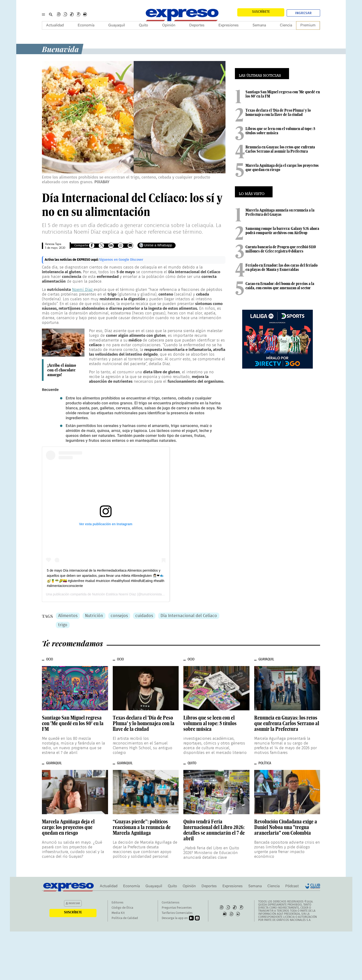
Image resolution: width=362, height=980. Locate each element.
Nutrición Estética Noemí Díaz (114, 594)
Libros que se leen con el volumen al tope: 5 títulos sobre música (280, 131)
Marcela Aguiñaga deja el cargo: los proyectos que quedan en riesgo (282, 167)
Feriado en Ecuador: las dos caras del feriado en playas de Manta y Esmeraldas (282, 267)
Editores (117, 903)
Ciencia (286, 25)
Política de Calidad (125, 918)
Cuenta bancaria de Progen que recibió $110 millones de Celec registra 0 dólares (281, 249)
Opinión (169, 25)
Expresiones (229, 25)
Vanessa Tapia (53, 244)
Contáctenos (171, 903)
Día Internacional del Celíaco (189, 616)
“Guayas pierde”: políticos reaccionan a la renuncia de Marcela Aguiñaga (142, 827)
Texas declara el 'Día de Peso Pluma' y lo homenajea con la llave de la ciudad (278, 112)
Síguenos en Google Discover (121, 260)
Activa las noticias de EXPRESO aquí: (72, 260)
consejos (119, 616)
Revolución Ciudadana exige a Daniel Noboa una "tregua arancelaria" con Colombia (286, 827)
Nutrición (94, 616)
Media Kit (118, 913)
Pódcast (292, 886)
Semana (259, 25)
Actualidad (55, 25)
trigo (63, 625)
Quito (143, 25)
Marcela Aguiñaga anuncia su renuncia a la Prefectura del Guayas (280, 212)
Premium (308, 25)
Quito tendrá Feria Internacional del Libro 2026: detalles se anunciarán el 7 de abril (214, 830)
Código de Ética (122, 908)
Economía (86, 25)
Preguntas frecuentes (177, 908)
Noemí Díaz (83, 290)
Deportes (197, 25)
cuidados (144, 616)
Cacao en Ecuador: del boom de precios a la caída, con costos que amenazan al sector (280, 286)
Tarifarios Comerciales (177, 913)
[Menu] (43, 14)
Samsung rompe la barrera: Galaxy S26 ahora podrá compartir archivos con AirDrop (282, 231)
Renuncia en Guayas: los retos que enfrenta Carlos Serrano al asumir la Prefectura (280, 149)
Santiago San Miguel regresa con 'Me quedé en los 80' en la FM (283, 94)
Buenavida (60, 49)
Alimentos (68, 616)
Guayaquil (117, 25)
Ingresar (304, 13)
